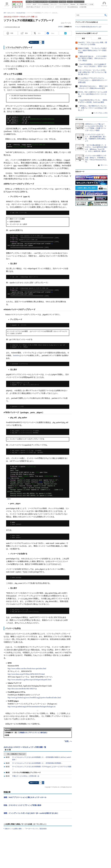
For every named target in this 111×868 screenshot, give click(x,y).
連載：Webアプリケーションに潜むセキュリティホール (25, 797)
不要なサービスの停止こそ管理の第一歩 (26, 776)
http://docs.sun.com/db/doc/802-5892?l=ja (22, 689)
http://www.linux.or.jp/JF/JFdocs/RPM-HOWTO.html (26, 674)
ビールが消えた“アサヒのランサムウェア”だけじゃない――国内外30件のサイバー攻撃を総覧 (93, 80)
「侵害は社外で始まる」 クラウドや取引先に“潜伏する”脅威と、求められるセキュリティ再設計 (92, 58)
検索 (106, 15)
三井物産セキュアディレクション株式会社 (32, 733)
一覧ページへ (104, 165)
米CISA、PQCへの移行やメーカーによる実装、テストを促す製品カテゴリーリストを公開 (93, 94)
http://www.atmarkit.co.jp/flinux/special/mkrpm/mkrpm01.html (29, 680)
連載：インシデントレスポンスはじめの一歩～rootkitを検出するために (31, 813)
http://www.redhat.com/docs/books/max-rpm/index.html (27, 669)
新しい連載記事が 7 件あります (16, 754)
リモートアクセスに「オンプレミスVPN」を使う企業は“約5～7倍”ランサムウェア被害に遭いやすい (92, 72)
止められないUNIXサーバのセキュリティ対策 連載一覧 (25, 747)
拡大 (9, 499)
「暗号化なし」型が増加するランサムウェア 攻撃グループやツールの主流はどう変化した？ (92, 108)
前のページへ (34, 42)
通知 (26, 33)
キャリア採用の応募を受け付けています (89, 27)
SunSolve (16, 355)
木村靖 (61, 27)
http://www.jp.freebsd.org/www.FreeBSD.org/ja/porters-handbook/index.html (34, 698)
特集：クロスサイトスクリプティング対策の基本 (22, 805)
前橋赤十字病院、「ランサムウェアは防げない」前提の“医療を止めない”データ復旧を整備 (92, 50)
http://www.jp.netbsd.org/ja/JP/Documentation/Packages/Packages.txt (32, 707)
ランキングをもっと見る (100, 113)
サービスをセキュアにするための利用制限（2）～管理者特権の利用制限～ (37, 763)
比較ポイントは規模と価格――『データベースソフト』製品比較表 (26, 829)
